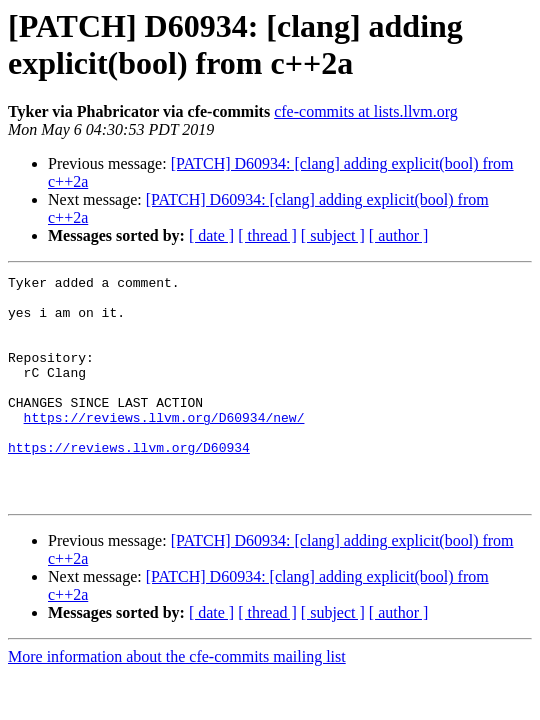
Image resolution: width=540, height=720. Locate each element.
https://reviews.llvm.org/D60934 (129, 483)
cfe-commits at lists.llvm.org (366, 111)
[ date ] (211, 235)
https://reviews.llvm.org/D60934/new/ (164, 447)
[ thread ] (267, 235)
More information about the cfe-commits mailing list (177, 701)
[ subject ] (333, 235)
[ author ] (399, 235)
